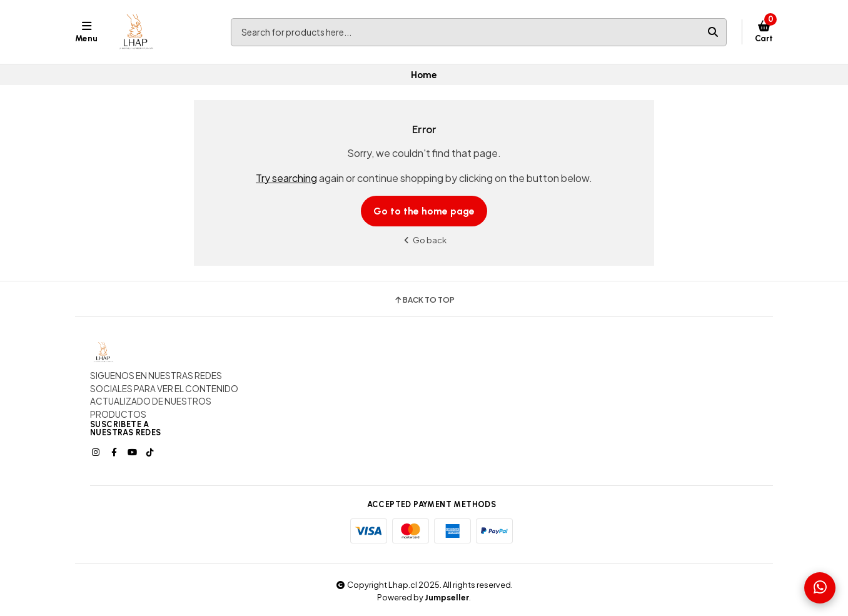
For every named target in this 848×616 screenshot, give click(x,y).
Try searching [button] (286, 178)
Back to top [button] (424, 300)
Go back (424, 240)
